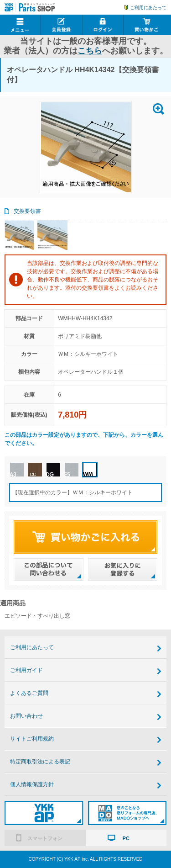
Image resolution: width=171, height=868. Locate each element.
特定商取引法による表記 (40, 762)
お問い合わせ (26, 716)
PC (126, 838)
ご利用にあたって (148, 8)
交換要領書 (27, 211)
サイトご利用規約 (32, 739)
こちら (90, 51)
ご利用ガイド (26, 670)
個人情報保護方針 (32, 784)
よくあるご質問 (29, 693)
